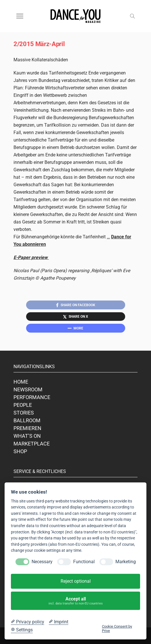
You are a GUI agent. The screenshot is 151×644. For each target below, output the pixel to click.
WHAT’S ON (27, 436)
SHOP (20, 451)
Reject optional (76, 581)
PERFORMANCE (32, 397)
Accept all (76, 601)
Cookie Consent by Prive (117, 629)
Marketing (126, 562)
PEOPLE (23, 405)
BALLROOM (27, 420)
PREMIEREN (27, 428)
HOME (21, 382)
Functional (84, 562)
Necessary (42, 562)
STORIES (24, 413)
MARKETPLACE (32, 444)
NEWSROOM (28, 389)
